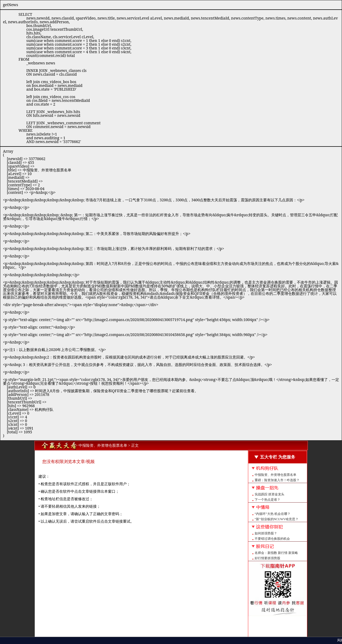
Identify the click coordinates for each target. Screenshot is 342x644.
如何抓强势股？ (266, 533)
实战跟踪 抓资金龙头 (269, 494)
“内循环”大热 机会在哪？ (273, 514)
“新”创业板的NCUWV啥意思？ (277, 519)
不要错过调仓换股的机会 (272, 539)
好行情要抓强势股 (267, 558)
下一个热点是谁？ (267, 500)
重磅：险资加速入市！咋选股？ (277, 480)
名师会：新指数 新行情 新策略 (276, 553)
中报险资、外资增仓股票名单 (275, 475)
